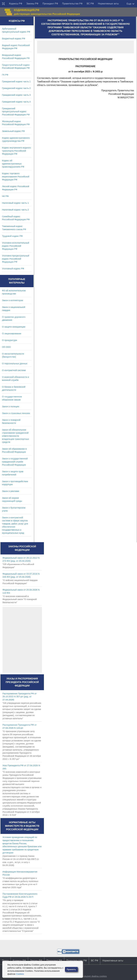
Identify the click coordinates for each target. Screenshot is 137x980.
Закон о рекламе (11, 491)
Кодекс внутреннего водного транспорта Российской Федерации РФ (16, 151)
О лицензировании (12, 333)
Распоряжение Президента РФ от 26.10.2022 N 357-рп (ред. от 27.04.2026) (20, 697)
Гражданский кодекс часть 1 (16, 81)
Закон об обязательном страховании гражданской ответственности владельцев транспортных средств (16, 436)
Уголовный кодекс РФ (13, 269)
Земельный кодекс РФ (13, 131)
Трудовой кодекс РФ (12, 236)
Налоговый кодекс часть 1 (15, 203)
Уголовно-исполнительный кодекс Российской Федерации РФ (16, 246)
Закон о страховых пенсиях (16, 413)
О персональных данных (15, 363)
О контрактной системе (14, 370)
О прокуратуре (10, 340)
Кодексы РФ (16, 4)
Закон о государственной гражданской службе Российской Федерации (15, 462)
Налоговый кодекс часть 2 (15, 210)
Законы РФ (32, 4)
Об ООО (6, 347)
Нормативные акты (108, 4)
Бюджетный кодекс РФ (14, 38)
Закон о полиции (11, 406)
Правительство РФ (72, 4)
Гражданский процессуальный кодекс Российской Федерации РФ (16, 111)
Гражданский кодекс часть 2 (16, 88)
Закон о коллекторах (13, 300)
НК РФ (5, 196)
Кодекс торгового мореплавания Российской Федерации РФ (16, 176)
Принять (71, 969)
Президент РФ (50, 4)
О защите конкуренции (14, 327)
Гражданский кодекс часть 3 (16, 95)
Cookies (20, 974)
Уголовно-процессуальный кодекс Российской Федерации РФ (16, 259)
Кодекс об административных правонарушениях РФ (13, 164)
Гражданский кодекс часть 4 (16, 102)
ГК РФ (5, 75)
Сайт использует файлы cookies (90, 976)
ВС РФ (90, 4)
